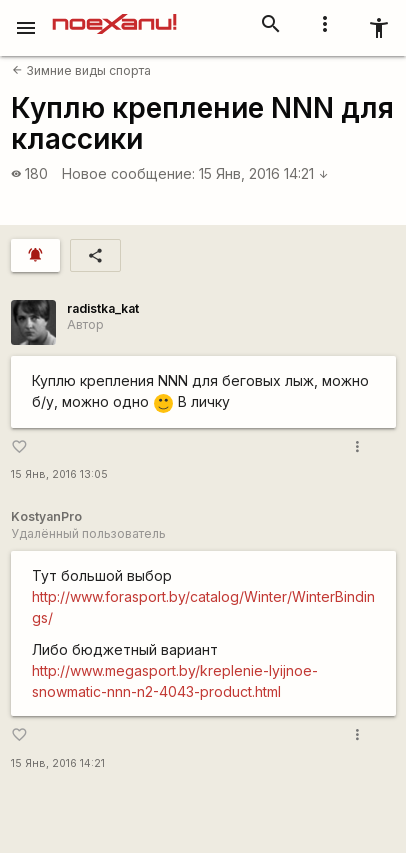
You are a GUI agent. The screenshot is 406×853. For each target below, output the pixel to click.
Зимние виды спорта (81, 70)
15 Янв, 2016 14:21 (264, 173)
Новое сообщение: (128, 173)
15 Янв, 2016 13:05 (59, 474)
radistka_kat (103, 308)
